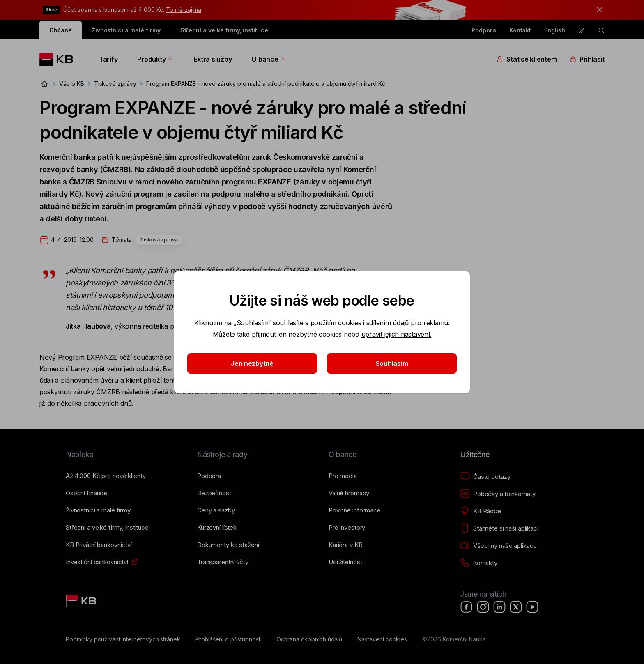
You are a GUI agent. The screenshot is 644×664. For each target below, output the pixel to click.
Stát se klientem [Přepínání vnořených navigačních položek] (527, 59)
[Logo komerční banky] (59, 59)
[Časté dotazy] (485, 477)
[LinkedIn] (499, 607)
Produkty (155, 59)
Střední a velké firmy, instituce (224, 30)
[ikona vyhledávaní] (601, 30)
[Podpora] (209, 476)
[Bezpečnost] (214, 493)
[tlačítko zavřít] (598, 10)
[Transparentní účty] (223, 562)
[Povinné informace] (355, 510)
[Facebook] (467, 607)
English (555, 30)
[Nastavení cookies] (382, 639)
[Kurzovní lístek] (217, 528)
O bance (269, 59)
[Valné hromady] (349, 493)
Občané (61, 30)
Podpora (484, 30)
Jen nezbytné (252, 363)
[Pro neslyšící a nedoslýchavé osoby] (582, 30)
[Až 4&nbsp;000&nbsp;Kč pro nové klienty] (106, 476)
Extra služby (213, 59)
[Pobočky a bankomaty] (498, 494)
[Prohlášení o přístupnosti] (229, 639)
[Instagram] (483, 607)
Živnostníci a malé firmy (126, 30)
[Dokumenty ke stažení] (228, 545)
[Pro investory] (347, 528)
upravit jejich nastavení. (397, 334)
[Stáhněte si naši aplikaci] (499, 528)
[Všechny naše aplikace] (498, 546)
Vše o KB (72, 84)
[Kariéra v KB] (345, 545)
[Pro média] (343, 476)
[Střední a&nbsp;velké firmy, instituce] (107, 528)
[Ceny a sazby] (216, 510)
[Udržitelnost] (345, 562)
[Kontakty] (479, 563)
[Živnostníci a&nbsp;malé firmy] (98, 510)
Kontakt (520, 30)
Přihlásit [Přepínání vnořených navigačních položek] (587, 59)
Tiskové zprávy (115, 84)
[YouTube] (532, 607)
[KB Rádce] (481, 511)
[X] (516, 607)
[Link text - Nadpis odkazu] (82, 601)
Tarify (108, 59)
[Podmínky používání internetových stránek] (123, 639)
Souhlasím (392, 363)
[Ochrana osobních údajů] (309, 639)
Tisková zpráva (159, 240)
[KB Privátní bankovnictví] (99, 545)
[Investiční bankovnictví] (97, 562)
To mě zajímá (183, 10)
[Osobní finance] (86, 493)
